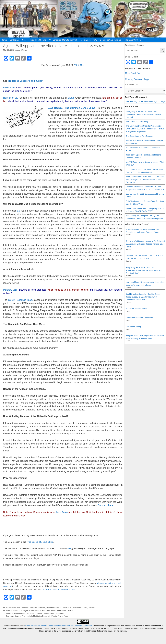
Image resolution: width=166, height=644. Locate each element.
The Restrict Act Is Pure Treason (139, 136)
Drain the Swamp (54, 608)
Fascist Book (85, 40)
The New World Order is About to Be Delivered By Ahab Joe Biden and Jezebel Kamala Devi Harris (145, 244)
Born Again (62, 512)
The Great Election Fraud (136, 309)
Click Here (79, 65)
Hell (69, 548)
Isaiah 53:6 (9, 88)
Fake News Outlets (80, 608)
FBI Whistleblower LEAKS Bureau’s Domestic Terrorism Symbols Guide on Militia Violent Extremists (145, 179)
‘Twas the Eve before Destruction (140, 318)
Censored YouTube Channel (34, 40)
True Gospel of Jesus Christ (40, 542)
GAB (95, 40)
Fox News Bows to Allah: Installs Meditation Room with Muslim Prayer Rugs (37, 616)
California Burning (133, 327)
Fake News (66, 608)
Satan (71, 98)
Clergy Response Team (20, 300)
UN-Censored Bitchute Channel (63, 40)
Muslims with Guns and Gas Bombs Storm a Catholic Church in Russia (35, 613)
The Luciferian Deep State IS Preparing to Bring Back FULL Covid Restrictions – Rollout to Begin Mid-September (145, 129)
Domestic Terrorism (37, 608)
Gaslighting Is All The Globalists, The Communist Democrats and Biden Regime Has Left (143, 114)
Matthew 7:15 (10, 290)
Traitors (91, 608)
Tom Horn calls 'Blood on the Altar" (59, 589)
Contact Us (14, 40)
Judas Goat (62, 610)
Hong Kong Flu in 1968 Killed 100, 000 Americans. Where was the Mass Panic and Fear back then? (144, 270)
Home (4, 40)
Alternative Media (13, 610)
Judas (53, 610)
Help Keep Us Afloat (133, 40)
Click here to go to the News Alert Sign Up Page (145, 101)
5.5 (18, 211)
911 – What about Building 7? (138, 122)
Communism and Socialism (17, 608)
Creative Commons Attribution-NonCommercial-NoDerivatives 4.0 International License (59, 626)
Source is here (105, 505)
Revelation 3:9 (11, 98)
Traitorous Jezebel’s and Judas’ (25, 81)
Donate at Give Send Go (111, 40)
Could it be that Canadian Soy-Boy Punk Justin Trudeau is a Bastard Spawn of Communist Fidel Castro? (143, 297)
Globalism (46, 610)
